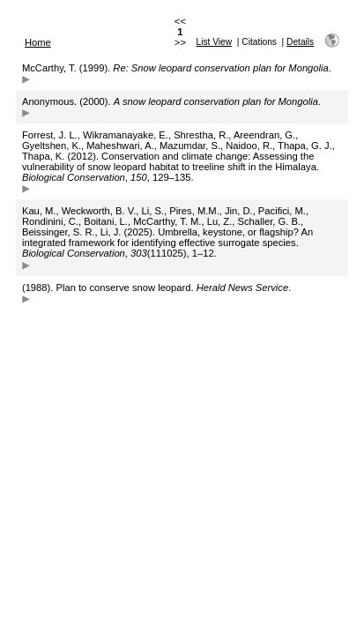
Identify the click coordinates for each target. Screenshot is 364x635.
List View (215, 42)
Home (38, 42)
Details (300, 42)
